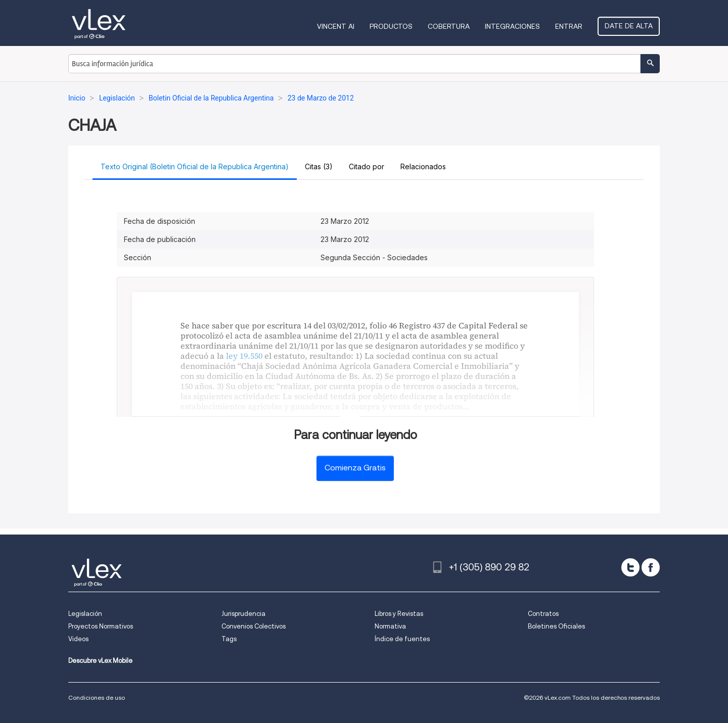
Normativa (390, 626)
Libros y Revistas (399, 614)
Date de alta (629, 26)
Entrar (569, 26)
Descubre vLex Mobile (100, 661)
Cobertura (449, 26)
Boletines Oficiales (556, 626)
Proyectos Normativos (101, 626)
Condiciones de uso (97, 697)
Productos (391, 26)
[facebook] (651, 567)
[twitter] (630, 567)
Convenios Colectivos (254, 626)
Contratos (543, 614)
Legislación (85, 614)
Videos (78, 639)
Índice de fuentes (402, 639)
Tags (229, 639)
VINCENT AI (336, 26)
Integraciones (512, 26)
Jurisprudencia (243, 614)
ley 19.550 (244, 356)
